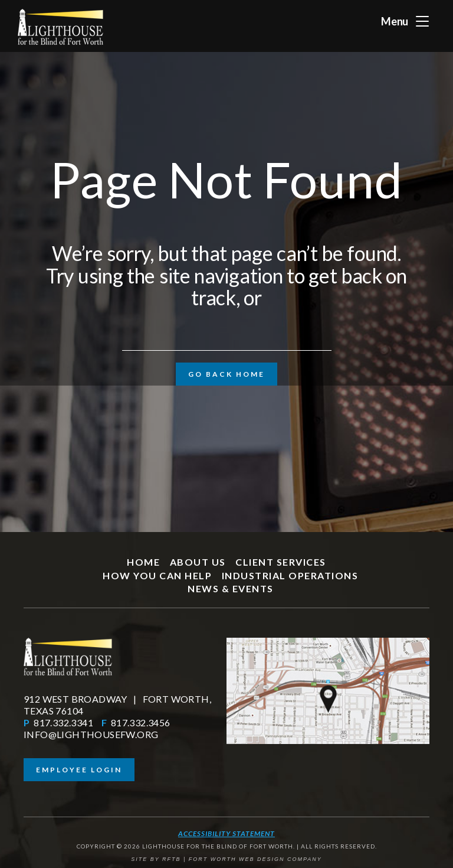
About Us (198, 562)
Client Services (281, 562)
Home (143, 562)
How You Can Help (157, 575)
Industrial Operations (290, 575)
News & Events (231, 588)
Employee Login (79, 770)
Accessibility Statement (226, 833)
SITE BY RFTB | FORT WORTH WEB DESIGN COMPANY (226, 859)
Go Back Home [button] (226, 374)
